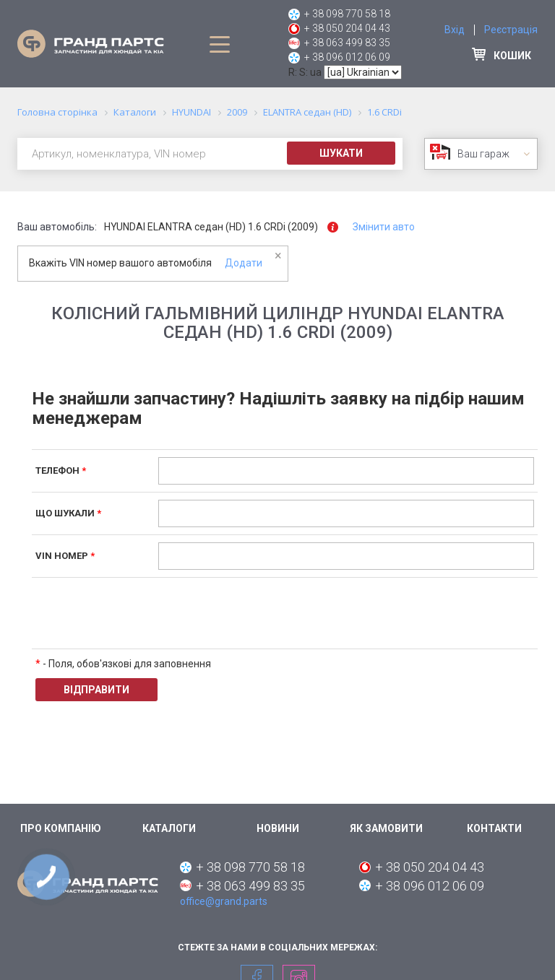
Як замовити (386, 828)
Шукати (341, 153)
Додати (244, 263)
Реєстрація (511, 30)
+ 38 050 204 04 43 (347, 28)
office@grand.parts (224, 901)
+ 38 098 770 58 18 (347, 14)
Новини (278, 828)
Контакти (494, 828)
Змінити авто (384, 227)
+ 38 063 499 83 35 (347, 43)
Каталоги (169, 828)
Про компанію (61, 828)
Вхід (455, 30)
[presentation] (268, 613)
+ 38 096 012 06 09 (347, 57)
